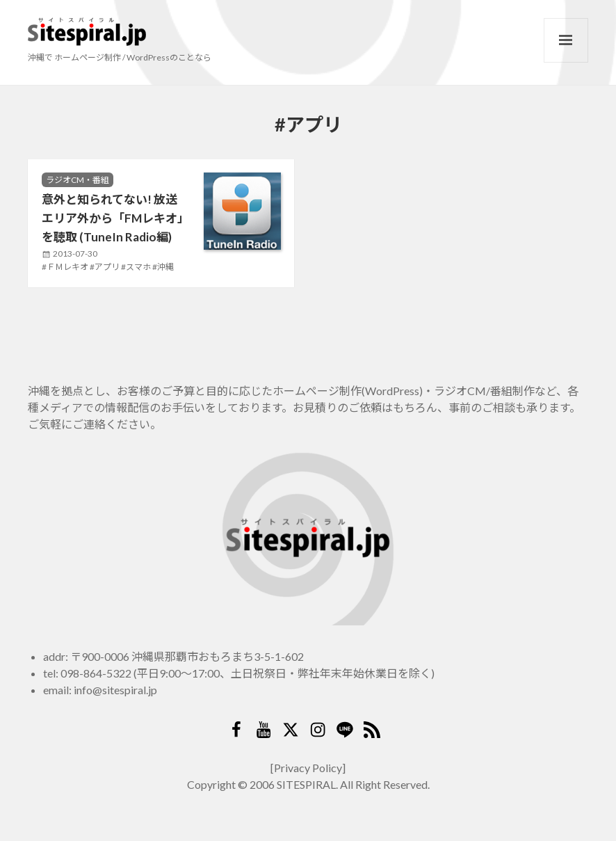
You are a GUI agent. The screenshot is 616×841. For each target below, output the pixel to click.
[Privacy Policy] (308, 768)
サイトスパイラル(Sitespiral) (87, 32)
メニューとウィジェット (566, 40)
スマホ (138, 267)
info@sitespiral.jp (115, 690)
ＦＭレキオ (67, 267)
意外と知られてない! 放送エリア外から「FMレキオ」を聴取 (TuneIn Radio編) (113, 218)
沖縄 (165, 267)
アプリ (107, 267)
